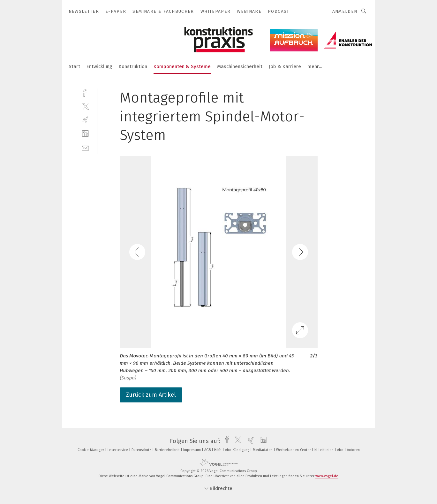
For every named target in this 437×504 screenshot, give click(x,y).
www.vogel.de (327, 476)
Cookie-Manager (91, 450)
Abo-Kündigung (238, 450)
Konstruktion (133, 66)
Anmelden (345, 11)
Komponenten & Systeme (182, 66)
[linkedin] (85, 134)
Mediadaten (263, 450)
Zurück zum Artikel (151, 395)
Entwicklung (99, 66)
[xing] (85, 120)
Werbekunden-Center (294, 450)
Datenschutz (142, 450)
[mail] (85, 147)
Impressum (192, 450)
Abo (341, 450)
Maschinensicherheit (240, 66)
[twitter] (85, 106)
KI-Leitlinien (324, 450)
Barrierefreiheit (168, 450)
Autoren (353, 450)
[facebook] (85, 92)
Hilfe (218, 450)
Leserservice (118, 450)
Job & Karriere (285, 66)
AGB (208, 450)
